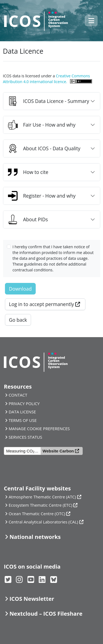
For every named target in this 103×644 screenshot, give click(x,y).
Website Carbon (58, 451)
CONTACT (18, 395)
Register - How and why (42, 196)
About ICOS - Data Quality (44, 148)
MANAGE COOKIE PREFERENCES (39, 429)
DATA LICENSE (22, 412)
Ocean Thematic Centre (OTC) (37, 514)
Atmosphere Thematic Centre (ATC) (42, 497)
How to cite (28, 172)
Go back (18, 320)
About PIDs (28, 219)
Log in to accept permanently (42, 304)
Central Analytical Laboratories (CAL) (43, 522)
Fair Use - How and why (42, 125)
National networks (35, 537)
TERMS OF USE (23, 420)
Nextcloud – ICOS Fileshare (46, 614)
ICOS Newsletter (32, 599)
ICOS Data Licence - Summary (48, 101)
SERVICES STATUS (25, 437)
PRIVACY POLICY (24, 403)
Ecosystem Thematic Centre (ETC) (40, 505)
